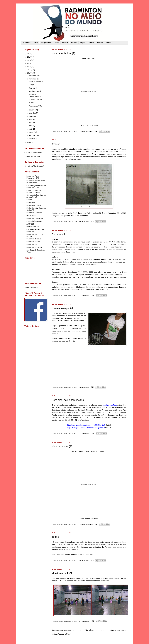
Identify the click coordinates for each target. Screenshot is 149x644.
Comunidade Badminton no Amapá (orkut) (36, 196)
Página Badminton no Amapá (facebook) (34, 191)
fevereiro (32, 135)
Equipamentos (46, 43)
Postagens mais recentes (61, 630)
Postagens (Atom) (64, 634)
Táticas (91, 43)
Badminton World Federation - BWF (33, 177)
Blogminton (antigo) (34, 205)
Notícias (74, 43)
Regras (83, 43)
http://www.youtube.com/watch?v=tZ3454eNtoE (86, 425)
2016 (29, 54)
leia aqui (37, 156)
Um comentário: (85, 295)
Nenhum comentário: (86, 131)
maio (31, 126)
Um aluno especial (62, 308)
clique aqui (37, 152)
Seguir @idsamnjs (31, 287)
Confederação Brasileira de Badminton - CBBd (36, 187)
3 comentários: (84, 222)
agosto (32, 116)
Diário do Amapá (107, 213)
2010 (29, 73)
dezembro (33, 76)
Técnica (100, 43)
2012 (29, 67)
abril (31, 129)
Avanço (56, 144)
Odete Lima (100, 149)
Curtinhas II (58, 234)
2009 (29, 143)
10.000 (56, 537)
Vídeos (108, 43)
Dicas (36, 43)
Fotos (57, 43)
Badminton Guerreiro (34, 247)
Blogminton (31, 203)
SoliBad (29, 200)
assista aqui (39, 166)
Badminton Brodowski (34, 239)
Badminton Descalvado (35, 218)
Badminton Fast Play (34, 213)
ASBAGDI (30, 224)
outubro (32, 110)
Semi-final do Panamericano (68, 400)
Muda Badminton (33, 227)
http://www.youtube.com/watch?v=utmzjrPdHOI (86, 428)
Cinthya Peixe (86, 213)
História (65, 43)
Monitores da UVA (62, 573)
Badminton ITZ (32, 244)
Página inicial (90, 630)
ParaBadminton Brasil (34, 221)
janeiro (32, 139)
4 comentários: (84, 387)
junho (31, 123)
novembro (33, 79)
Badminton (27, 43)
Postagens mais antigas (117, 630)
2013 (29, 63)
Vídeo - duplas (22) (63, 446)
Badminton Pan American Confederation (36, 182)
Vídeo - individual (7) (63, 53)
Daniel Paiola (31, 216)
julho (31, 119)
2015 (29, 57)
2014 (29, 60)
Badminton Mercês (33, 242)
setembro (32, 113)
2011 (29, 70)
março (31, 132)
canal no (110, 405)
